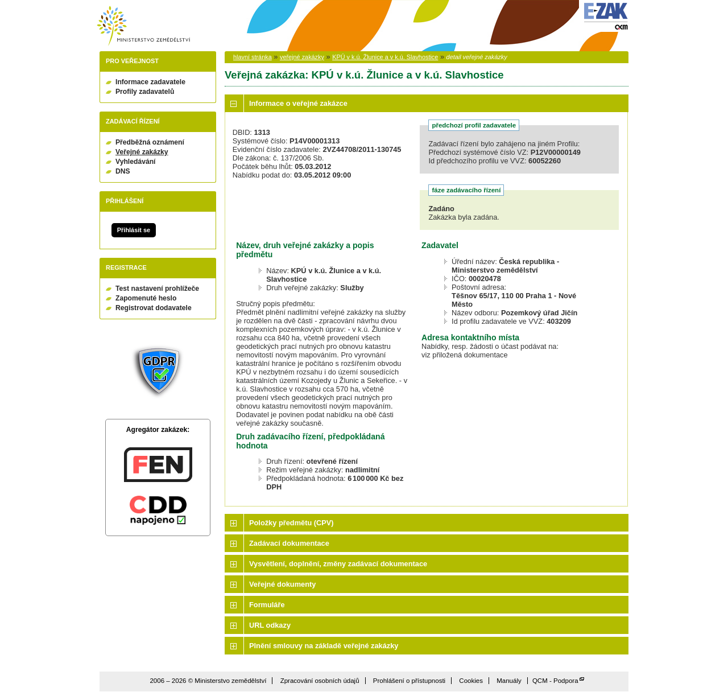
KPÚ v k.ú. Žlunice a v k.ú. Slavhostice (385, 57)
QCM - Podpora (555, 681)
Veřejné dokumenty (282, 584)
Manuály (509, 681)
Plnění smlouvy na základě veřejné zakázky (324, 646)
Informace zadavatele (150, 82)
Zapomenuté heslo (146, 298)
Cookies (471, 681)
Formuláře (267, 605)
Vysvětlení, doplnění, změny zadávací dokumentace (338, 564)
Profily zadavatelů (145, 92)
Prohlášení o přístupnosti (409, 681)
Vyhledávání (136, 162)
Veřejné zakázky (142, 152)
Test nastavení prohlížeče (157, 289)
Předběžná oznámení (150, 142)
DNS (123, 171)
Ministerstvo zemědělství (143, 26)
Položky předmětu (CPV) (291, 523)
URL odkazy (270, 625)
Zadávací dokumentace (289, 543)
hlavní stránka (253, 57)
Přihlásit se (134, 230)
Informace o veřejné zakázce (298, 103)
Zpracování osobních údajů (320, 681)
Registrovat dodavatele (154, 308)
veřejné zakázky (302, 57)
